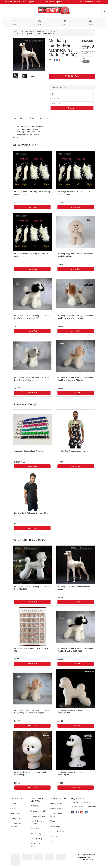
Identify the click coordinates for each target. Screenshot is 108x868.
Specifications (31, 118)
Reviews (48, 118)
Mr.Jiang (52, 31)
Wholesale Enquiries (54, 2)
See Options (32, 466)
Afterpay (54, 836)
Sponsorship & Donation (16, 825)
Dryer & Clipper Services (36, 822)
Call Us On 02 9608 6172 (90, 2)
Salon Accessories (28, 31)
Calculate (72, 108)
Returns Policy (36, 834)
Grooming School (57, 809)
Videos (53, 821)
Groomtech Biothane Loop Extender (29, 451)
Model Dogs (42, 31)
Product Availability (57, 831)
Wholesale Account (38, 811)
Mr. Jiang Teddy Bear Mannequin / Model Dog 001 (35, 34)
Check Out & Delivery (35, 845)
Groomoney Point (57, 803)
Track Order (35, 829)
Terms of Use (15, 814)
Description (18, 118)
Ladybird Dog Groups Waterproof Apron (73, 451)
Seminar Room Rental (56, 815)
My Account (35, 806)
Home (17, 31)
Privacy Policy (16, 819)
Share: (55, 60)
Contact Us (15, 809)
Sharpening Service (38, 816)
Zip (52, 841)
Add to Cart (72, 76)
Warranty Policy (36, 839)
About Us (14, 803)
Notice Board (55, 826)
